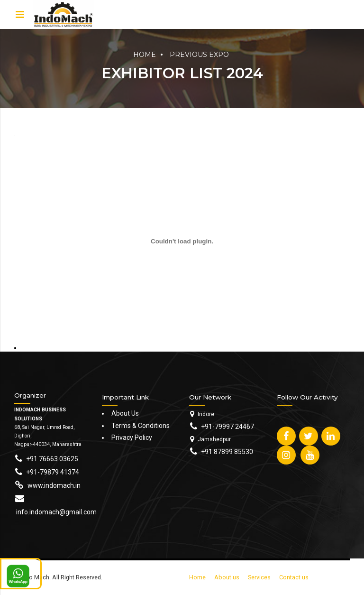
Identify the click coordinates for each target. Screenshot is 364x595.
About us (227, 577)
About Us (125, 413)
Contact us (294, 577)
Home (145, 55)
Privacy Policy (132, 437)
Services (259, 577)
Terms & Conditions (141, 426)
